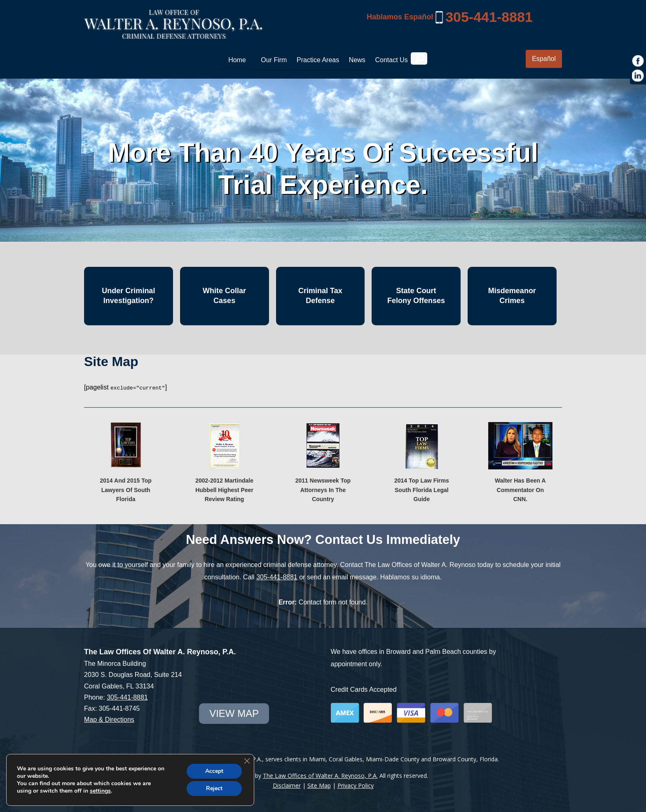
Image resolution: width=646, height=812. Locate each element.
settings (100, 791)
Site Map (319, 785)
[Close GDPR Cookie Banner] (247, 761)
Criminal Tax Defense (320, 295)
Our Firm (274, 60)
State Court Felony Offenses (416, 295)
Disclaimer (287, 785)
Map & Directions (109, 719)
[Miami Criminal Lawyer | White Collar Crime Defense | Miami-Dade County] (173, 34)
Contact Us (391, 60)
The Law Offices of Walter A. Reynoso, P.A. (320, 775)
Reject (214, 788)
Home (237, 60)
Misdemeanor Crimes (512, 295)
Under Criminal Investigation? (128, 295)
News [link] (357, 60)
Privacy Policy (356, 785)
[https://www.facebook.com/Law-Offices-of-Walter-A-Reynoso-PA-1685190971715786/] (638, 61)
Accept (214, 771)
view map (234, 713)
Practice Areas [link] (318, 60)
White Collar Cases (224, 295)
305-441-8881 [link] (489, 17)
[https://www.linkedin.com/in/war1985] (638, 76)
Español (544, 59)
